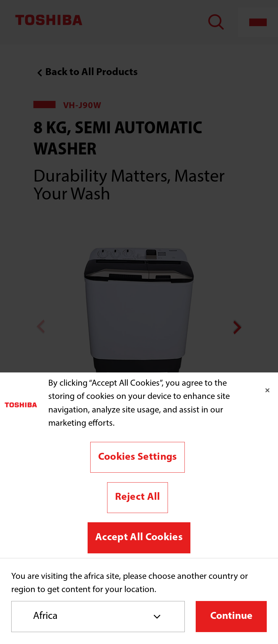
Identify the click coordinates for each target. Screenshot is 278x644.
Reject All (138, 497)
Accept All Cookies (139, 537)
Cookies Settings (138, 457)
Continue (231, 616)
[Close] (267, 390)
